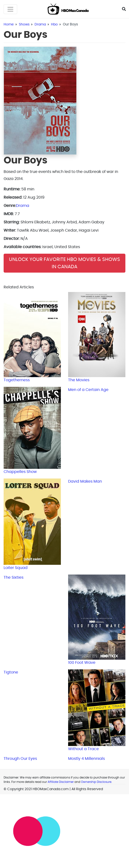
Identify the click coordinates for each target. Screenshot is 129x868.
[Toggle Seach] (124, 9)
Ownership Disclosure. (97, 782)
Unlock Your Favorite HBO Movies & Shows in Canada (64, 263)
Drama (23, 206)
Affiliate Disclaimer (61, 782)
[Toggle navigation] (10, 9)
